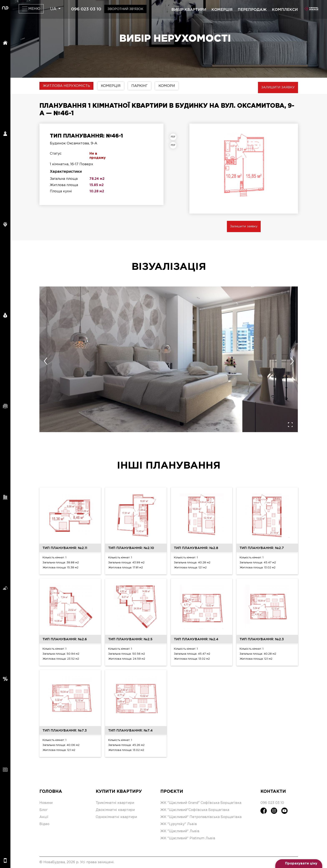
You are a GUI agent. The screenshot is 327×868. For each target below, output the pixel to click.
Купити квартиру (119, 792)
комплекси (285, 9)
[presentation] (45, 361)
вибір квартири (189, 9)
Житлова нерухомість (66, 86)
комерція (222, 9)
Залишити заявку (278, 87)
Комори (167, 86)
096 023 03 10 (86, 9)
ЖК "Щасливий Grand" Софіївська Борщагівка (201, 803)
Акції (44, 817)
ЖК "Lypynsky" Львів (179, 824)
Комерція (111, 86)
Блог (44, 810)
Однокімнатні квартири (116, 817)
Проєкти (172, 792)
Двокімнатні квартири (115, 810)
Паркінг (140, 86)
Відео (44, 824)
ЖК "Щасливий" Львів (180, 831)
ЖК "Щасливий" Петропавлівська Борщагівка (201, 817)
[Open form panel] (299, 864)
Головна (51, 792)
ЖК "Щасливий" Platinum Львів (188, 838)
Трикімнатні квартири (115, 803)
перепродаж (252, 9)
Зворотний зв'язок (125, 9)
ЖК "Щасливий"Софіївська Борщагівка (195, 810)
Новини (46, 803)
